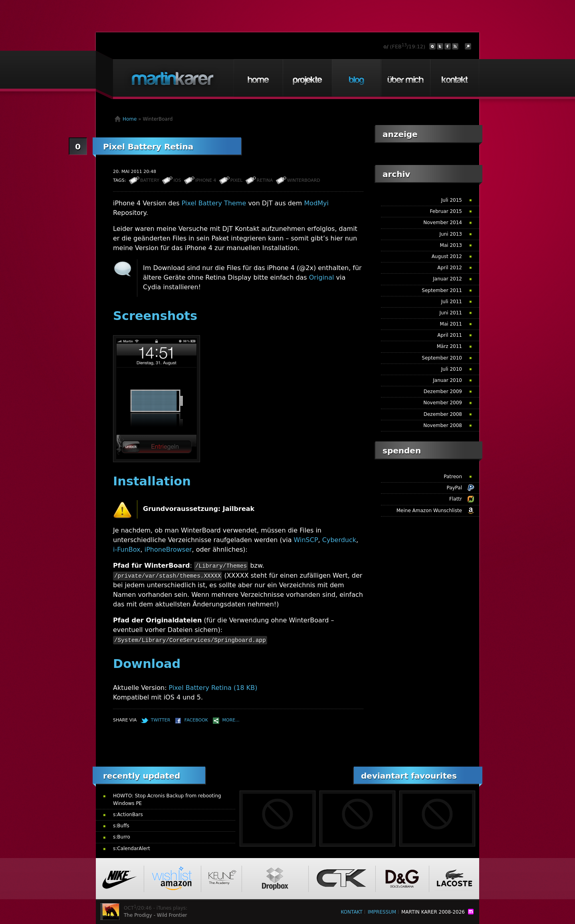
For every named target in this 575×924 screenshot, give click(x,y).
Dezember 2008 (443, 414)
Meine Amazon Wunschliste (429, 511)
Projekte (307, 78)
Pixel (237, 180)
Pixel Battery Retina (148, 147)
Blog (356, 78)
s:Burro (122, 837)
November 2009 (443, 403)
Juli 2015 (452, 200)
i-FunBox (127, 549)
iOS (177, 180)
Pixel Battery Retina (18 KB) (213, 688)
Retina (265, 180)
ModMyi (316, 203)
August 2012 (447, 256)
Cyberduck (339, 540)
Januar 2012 (447, 279)
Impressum (382, 912)
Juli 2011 (452, 302)
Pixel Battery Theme (214, 203)
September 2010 (442, 358)
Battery (150, 180)
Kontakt (454, 78)
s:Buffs (121, 826)
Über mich (405, 78)
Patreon (453, 477)
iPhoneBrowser (168, 549)
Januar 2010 (447, 380)
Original (322, 277)
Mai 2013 (451, 245)
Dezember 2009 (443, 391)
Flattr (456, 499)
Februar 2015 (446, 211)
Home (258, 78)
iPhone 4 (206, 180)
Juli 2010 (452, 369)
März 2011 (449, 346)
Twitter (161, 720)
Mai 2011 (451, 324)
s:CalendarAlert (132, 848)
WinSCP (306, 540)
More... (231, 720)
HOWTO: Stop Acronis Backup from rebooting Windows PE (167, 800)
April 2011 (450, 335)
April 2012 (450, 268)
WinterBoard (304, 180)
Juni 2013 (451, 234)
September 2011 (442, 290)
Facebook (196, 720)
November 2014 (443, 223)
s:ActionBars (128, 815)
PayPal (454, 488)
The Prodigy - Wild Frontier (156, 915)
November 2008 (443, 425)
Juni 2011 (451, 313)
